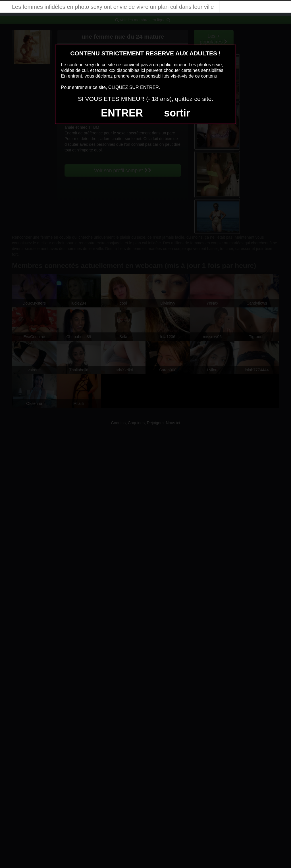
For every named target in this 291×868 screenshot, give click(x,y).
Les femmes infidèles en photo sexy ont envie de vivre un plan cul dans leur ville (113, 7)
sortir (177, 113)
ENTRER (122, 113)
